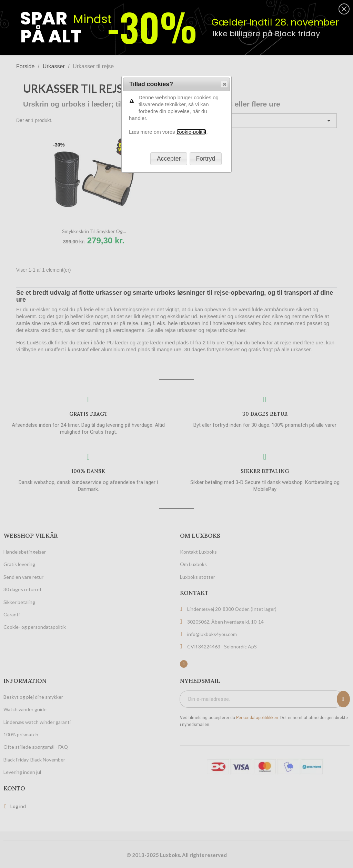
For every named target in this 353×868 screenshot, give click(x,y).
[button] (224, 84)
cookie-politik (191, 132)
